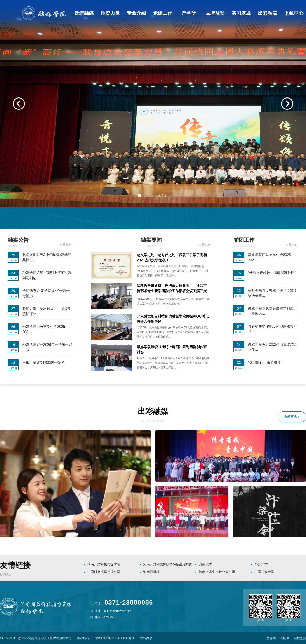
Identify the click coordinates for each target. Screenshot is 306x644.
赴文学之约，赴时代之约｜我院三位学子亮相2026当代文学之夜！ (172, 258)
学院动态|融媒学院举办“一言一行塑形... (46, 293)
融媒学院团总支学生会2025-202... (44, 329)
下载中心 (294, 13)
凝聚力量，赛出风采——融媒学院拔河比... (47, 311)
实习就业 (241, 13)
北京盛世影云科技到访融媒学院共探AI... (47, 257)
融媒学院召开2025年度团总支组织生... (273, 347)
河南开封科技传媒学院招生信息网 (168, 564)
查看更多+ (66, 245)
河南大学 (205, 564)
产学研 (189, 13)
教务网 (271, 638)
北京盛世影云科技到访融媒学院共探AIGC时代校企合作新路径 (173, 319)
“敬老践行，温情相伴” (265, 362)
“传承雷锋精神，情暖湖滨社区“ (272, 273)
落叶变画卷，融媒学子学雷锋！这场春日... (273, 293)
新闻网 (285, 638)
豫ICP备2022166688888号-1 (115, 638)
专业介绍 (136, 13)
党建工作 (163, 13)
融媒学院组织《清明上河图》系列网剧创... (47, 275)
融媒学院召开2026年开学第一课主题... (47, 347)
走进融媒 (84, 13)
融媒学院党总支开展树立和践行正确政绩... (273, 311)
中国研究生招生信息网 (104, 572)
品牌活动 (215, 13)
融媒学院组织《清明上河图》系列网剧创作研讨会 (172, 350)
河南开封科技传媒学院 (104, 564)
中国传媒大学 (264, 572)
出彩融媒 (268, 13)
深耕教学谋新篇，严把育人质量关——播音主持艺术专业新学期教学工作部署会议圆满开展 (172, 288)
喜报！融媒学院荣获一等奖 (43, 363)
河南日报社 (151, 572)
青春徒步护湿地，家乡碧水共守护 (273, 329)
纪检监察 (300, 638)
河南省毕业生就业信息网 (217, 572)
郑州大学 (261, 564)
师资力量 (110, 13)
